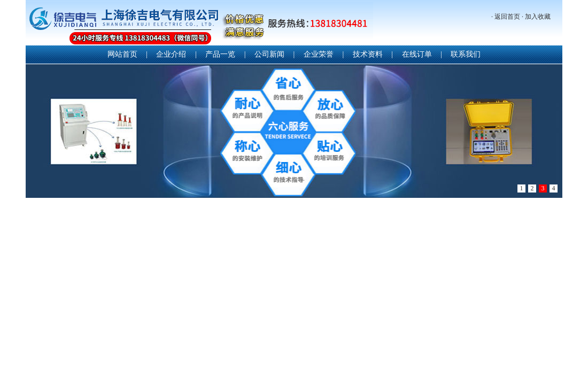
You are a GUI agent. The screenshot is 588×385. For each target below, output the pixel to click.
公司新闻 (269, 54)
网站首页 (122, 54)
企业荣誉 (319, 54)
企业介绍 (171, 54)
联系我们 (466, 54)
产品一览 (220, 54)
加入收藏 (538, 17)
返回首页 (507, 17)
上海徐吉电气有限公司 (199, 24)
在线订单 (417, 54)
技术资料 (368, 54)
